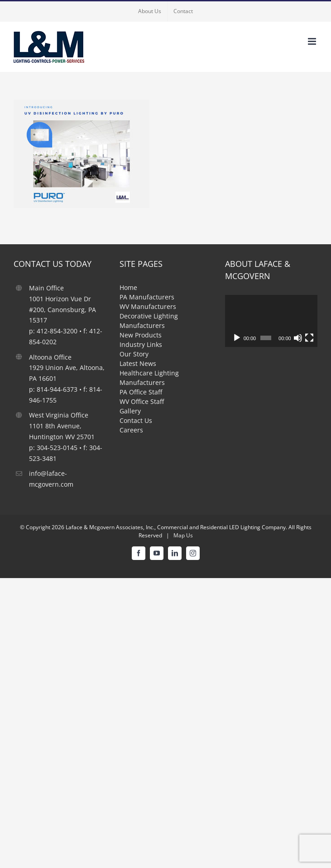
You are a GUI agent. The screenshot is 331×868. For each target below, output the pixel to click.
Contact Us (136, 420)
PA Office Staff (141, 392)
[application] (271, 321)
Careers (131, 430)
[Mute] (298, 338)
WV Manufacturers (148, 306)
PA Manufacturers (147, 297)
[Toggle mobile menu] (313, 41)
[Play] (237, 338)
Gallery (130, 411)
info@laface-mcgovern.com (51, 479)
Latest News (138, 363)
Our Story (134, 354)
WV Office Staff (142, 401)
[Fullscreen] (309, 338)
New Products (141, 335)
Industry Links (141, 344)
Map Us (183, 535)
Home (128, 287)
